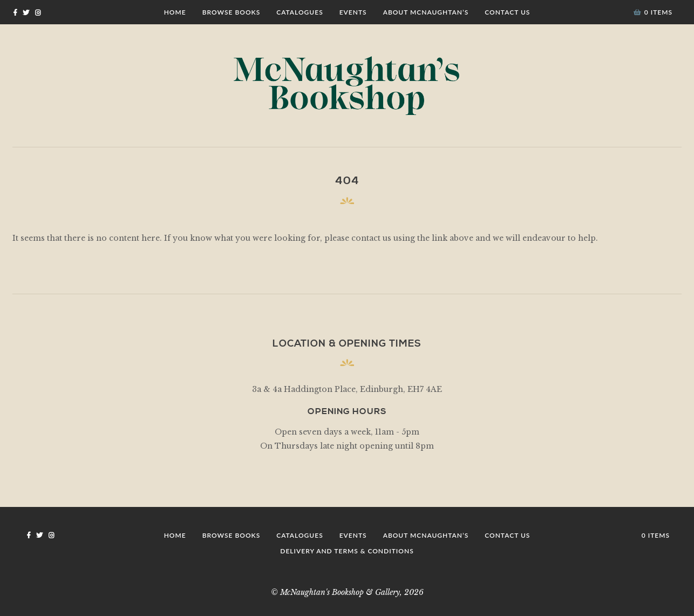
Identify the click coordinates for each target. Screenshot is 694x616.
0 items (653, 12)
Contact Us (507, 12)
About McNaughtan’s (426, 12)
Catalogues (300, 12)
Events (353, 12)
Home (175, 12)
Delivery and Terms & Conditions (347, 551)
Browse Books (232, 12)
